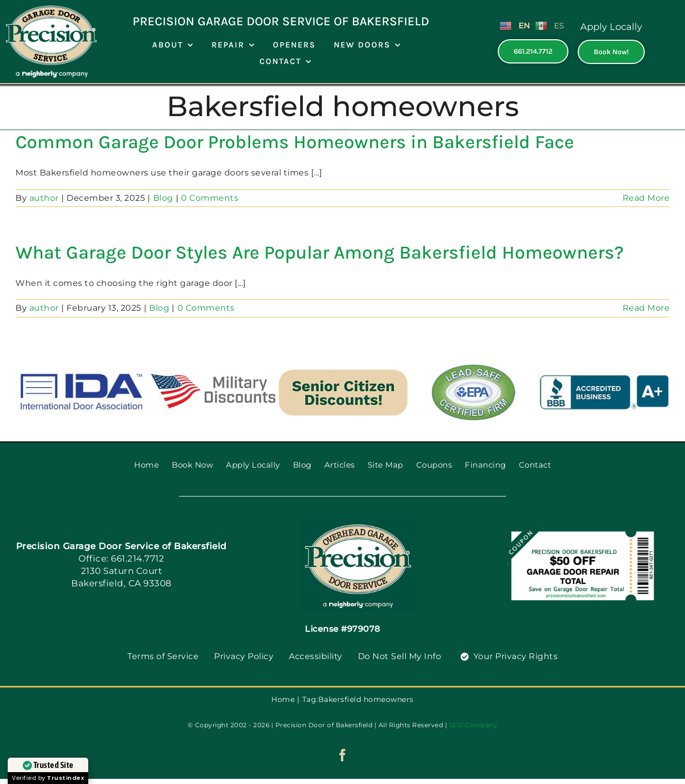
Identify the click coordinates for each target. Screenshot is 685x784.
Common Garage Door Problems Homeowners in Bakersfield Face (295, 142)
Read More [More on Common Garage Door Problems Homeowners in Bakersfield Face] (646, 198)
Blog (163, 198)
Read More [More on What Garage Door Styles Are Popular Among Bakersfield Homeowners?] (646, 308)
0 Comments (210, 198)
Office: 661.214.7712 (121, 558)
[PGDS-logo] (359, 523)
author (44, 198)
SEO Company (474, 725)
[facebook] (343, 755)
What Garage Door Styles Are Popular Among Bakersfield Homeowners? (320, 252)
